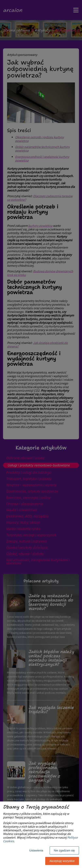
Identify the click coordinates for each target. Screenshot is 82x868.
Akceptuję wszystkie (62, 861)
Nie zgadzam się (64, 850)
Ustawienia (36, 850)
